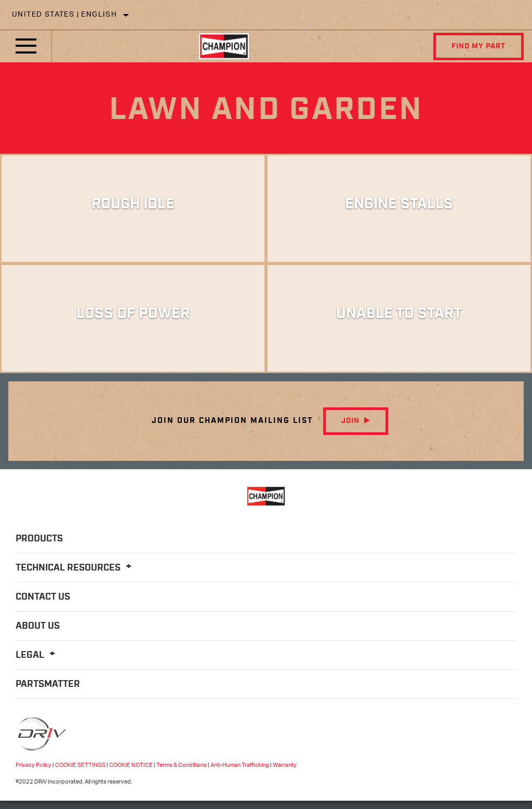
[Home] (224, 46)
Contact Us (43, 597)
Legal (37, 655)
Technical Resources (75, 568)
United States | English (64, 15)
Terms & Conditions (182, 765)
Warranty (285, 765)
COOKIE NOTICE (131, 765)
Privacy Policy (34, 765)
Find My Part (478, 46)
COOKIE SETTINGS (80, 765)
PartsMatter (48, 684)
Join (350, 421)
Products (39, 539)
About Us (38, 626)
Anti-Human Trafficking (240, 765)
